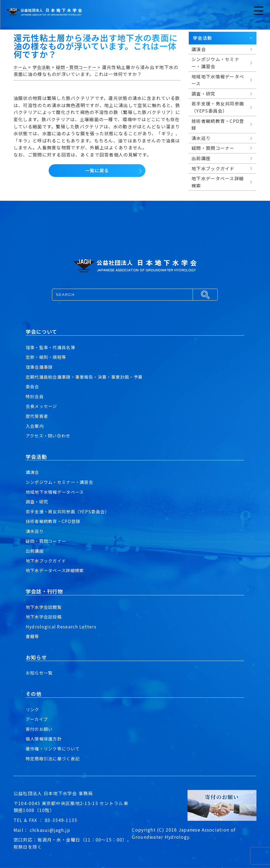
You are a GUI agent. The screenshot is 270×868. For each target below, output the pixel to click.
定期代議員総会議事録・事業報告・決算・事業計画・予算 (88, 377)
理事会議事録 (40, 367)
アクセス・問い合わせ (49, 436)
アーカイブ (37, 719)
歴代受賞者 (38, 416)
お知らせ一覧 (40, 673)
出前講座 (35, 551)
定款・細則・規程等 (47, 357)
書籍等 (33, 636)
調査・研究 (38, 501)
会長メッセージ (42, 406)
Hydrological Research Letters (62, 627)
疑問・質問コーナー (47, 541)
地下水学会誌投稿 (45, 617)
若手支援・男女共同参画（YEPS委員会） (70, 511)
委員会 (33, 386)
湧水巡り (35, 531)
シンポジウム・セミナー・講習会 (61, 482)
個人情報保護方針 (45, 739)
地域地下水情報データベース (57, 492)
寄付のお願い (40, 729)
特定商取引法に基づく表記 (54, 758)
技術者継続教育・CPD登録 (54, 521)
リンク (33, 709)
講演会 (33, 472)
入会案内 (35, 426)
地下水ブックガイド (47, 561)
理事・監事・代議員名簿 (52, 347)
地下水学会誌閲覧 (45, 607)
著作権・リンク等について (54, 748)
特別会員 (35, 396)
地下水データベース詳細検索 (57, 570)
